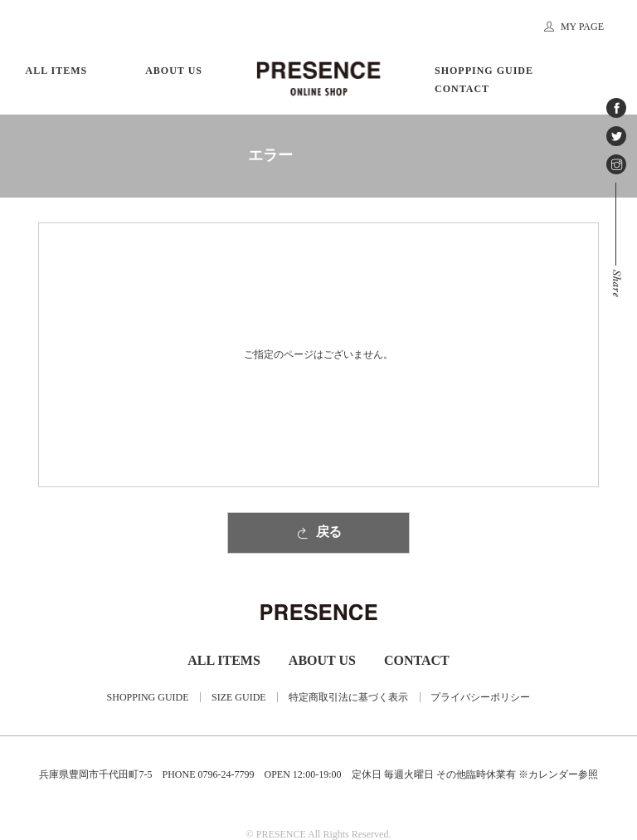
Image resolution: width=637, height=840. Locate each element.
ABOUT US (174, 71)
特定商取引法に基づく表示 (348, 697)
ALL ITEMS (57, 71)
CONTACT (462, 89)
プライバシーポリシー (480, 697)
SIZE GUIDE (239, 697)
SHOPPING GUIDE (484, 71)
